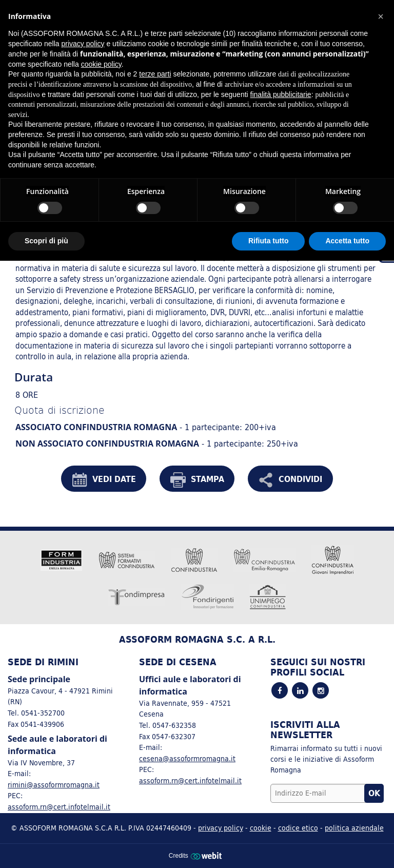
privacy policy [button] (83, 44)
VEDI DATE (104, 480)
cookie (261, 828)
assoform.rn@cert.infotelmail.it (59, 807)
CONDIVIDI (290, 480)
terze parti (155, 74)
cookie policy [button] (101, 64)
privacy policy (221, 828)
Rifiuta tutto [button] (269, 241)
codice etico (298, 828)
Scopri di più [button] (46, 241)
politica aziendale (354, 828)
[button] (381, 16)
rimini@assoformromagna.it (54, 785)
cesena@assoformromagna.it (187, 758)
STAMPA (197, 480)
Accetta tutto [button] (347, 241)
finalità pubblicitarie (281, 94)
